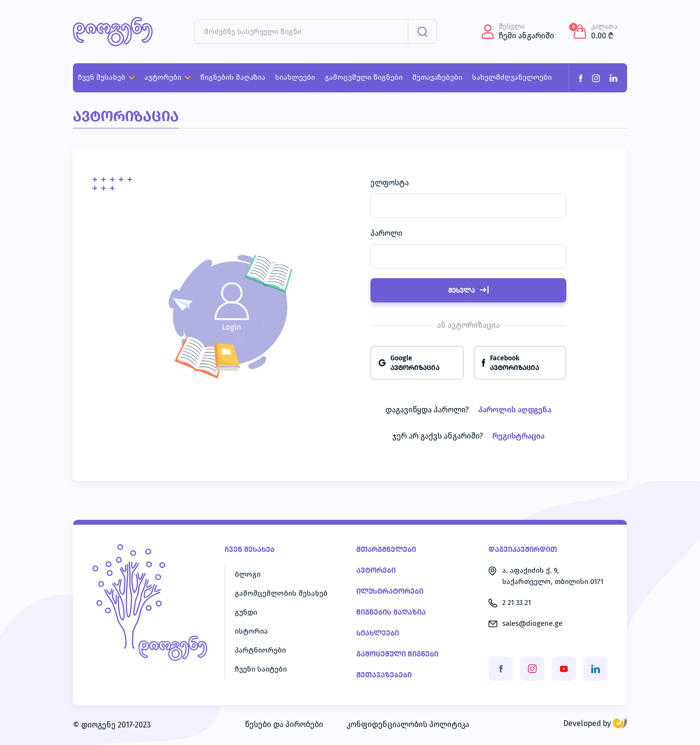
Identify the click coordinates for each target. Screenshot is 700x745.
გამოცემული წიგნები (397, 654)
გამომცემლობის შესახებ (281, 594)
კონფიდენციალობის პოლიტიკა (408, 725)
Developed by (595, 724)
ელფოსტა (390, 183)
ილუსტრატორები (390, 592)
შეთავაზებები (384, 675)
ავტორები (376, 571)
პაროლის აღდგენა (515, 410)
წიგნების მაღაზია (391, 612)
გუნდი (246, 612)
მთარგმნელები (386, 550)
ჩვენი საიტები (261, 669)
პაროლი (386, 233)
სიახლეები (378, 633)
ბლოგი (248, 575)
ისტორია (251, 631)
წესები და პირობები (284, 725)
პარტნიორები (260, 650)
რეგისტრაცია (518, 436)
